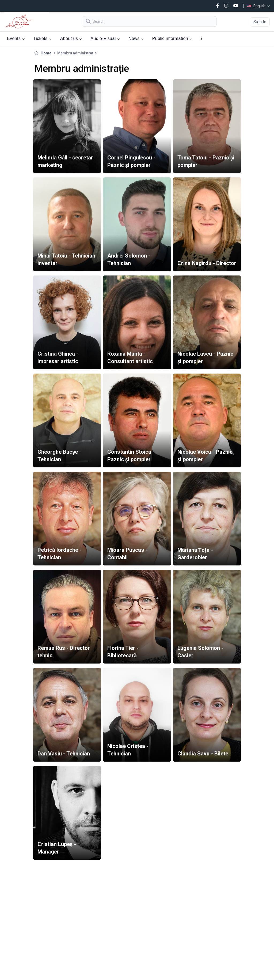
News (136, 38)
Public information (172, 38)
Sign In (260, 22)
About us (71, 38)
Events (16, 38)
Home (46, 53)
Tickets (43, 38)
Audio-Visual (105, 38)
